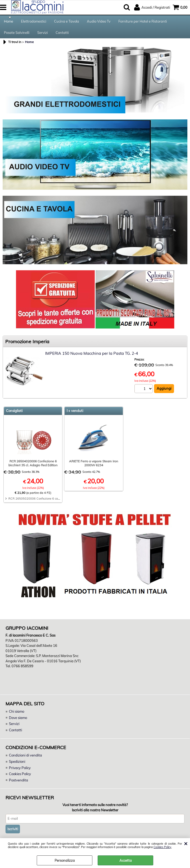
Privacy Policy (20, 771)
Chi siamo (17, 715)
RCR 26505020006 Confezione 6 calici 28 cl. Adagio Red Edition (53, 502)
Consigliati (14, 414)
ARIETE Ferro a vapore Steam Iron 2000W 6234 (94, 467)
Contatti (62, 35)
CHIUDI (186, 843)
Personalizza (65, 860)
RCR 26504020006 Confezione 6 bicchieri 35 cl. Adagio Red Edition (33, 467)
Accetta (126, 860)
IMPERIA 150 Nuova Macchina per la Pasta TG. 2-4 (92, 357)
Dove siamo (18, 721)
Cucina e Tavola (67, 22)
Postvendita (18, 783)
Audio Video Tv (99, 22)
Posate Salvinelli (17, 35)
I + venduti (75, 414)
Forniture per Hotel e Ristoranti (143, 22)
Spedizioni (17, 765)
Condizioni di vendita (25, 759)
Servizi (43, 35)
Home (9, 22)
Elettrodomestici (34, 22)
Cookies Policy (162, 847)
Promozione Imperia (27, 345)
